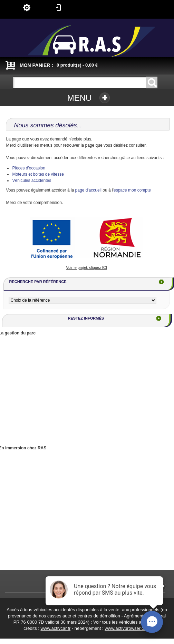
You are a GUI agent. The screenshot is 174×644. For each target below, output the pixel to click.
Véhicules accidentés (32, 180)
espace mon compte (132, 190)
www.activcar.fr (55, 628)
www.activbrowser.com (127, 628)
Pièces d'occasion (29, 168)
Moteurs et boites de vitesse (38, 174)
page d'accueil (88, 190)
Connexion (58, 8)
